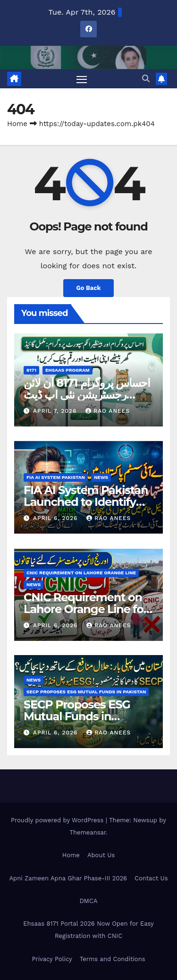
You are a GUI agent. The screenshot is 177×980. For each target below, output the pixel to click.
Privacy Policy (52, 959)
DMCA (89, 901)
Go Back (89, 288)
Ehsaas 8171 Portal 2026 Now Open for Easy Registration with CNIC (88, 930)
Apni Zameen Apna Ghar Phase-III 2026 (68, 878)
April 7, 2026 (56, 411)
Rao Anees (108, 411)
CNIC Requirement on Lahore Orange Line (81, 573)
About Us (101, 855)
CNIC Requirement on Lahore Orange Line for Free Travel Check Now (86, 609)
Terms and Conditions (113, 959)
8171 (31, 370)
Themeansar (88, 832)
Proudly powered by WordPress (58, 820)
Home (17, 124)
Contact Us (151, 878)
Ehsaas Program (67, 370)
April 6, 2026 (56, 518)
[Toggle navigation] (82, 79)
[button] (146, 79)
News (101, 477)
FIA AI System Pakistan (56, 477)
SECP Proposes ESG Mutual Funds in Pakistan (86, 692)
